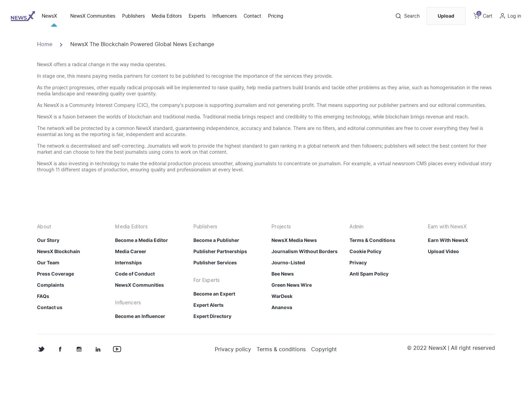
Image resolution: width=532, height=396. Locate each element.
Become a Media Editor (141, 272)
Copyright (324, 381)
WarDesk (282, 328)
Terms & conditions (281, 381)
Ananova (282, 339)
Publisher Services (215, 294)
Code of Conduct (135, 306)
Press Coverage (55, 306)
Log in (514, 16)
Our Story (48, 272)
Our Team (48, 294)
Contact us (50, 339)
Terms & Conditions (372, 272)
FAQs (43, 328)
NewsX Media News (294, 272)
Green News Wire (292, 317)
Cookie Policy (365, 283)
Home (45, 76)
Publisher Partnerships (220, 283)
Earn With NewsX (448, 272)
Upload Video (443, 283)
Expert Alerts (208, 337)
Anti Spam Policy (369, 306)
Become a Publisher (216, 272)
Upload (446, 16)
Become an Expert (214, 326)
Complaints (51, 317)
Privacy (358, 294)
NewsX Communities (139, 317)
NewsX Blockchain (59, 283)
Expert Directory (212, 348)
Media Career (131, 283)
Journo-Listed (288, 294)
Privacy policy (233, 381)
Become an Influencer (140, 348)
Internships (128, 294)
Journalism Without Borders (305, 283)
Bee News (283, 306)
